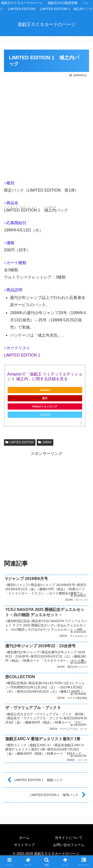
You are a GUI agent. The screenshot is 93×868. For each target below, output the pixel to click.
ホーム (24, 838)
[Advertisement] (46, 127)
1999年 (45, 442)
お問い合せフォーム (69, 845)
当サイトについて (69, 838)
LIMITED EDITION (20, 442)
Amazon (45, 390)
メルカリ (45, 415)
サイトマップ (24, 845)
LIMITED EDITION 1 (22, 355)
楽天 (45, 398)
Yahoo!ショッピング (45, 406)
